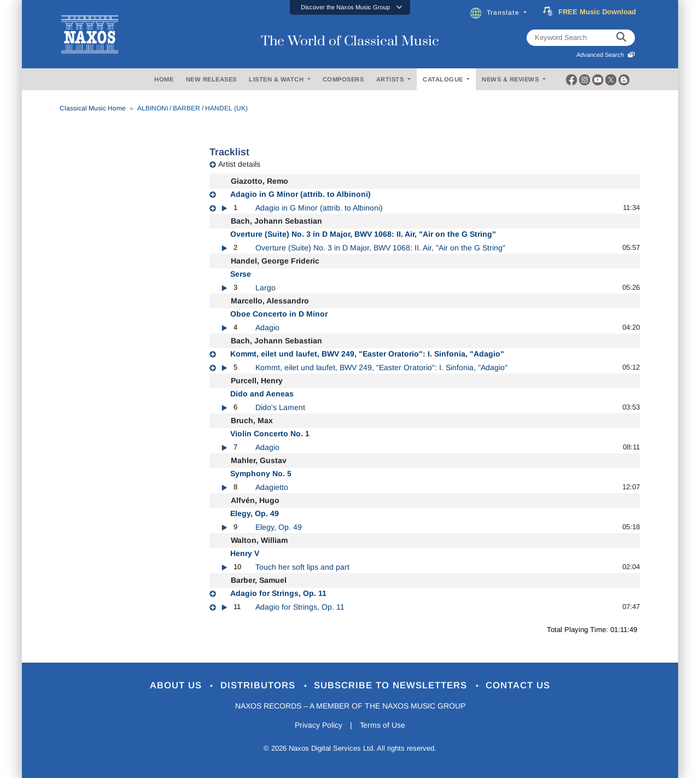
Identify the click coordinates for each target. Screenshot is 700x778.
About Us (177, 686)
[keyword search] (621, 38)
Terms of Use (383, 726)
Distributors (259, 686)
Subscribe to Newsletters (393, 686)
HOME (164, 79)
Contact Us (519, 686)
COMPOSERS (343, 79)
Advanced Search (606, 55)
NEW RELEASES (211, 79)
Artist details (239, 164)
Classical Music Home (93, 108)
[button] (350, 7)
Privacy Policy (319, 726)
